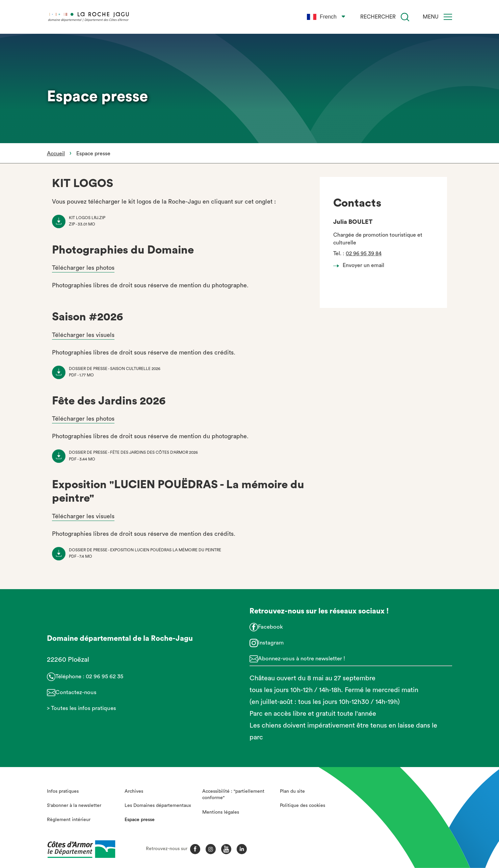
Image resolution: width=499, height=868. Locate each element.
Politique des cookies (303, 806)
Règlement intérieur (69, 820)
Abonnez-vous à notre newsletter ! (301, 659)
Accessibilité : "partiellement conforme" (233, 795)
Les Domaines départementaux (158, 806)
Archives (134, 791)
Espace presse (140, 820)
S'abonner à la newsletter (74, 806)
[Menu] (448, 17)
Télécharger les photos (83, 268)
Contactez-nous (76, 692)
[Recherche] (405, 17)
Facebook (270, 627)
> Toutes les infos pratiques (82, 708)
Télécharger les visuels (83, 335)
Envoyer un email (361, 265)
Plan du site (292, 791)
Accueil (56, 154)
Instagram (271, 643)
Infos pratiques (63, 791)
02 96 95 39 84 (364, 254)
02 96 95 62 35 (104, 676)
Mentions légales (221, 812)
